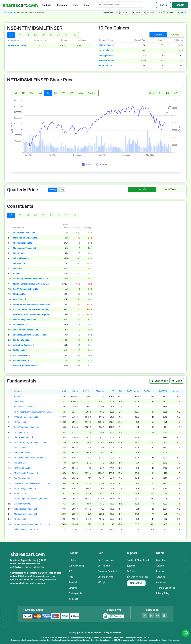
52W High (87, 391)
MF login (102, 582)
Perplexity (149, 13)
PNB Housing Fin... (108, 45)
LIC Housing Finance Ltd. (24, 233)
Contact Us (136, 583)
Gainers (158, 35)
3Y (56, 93)
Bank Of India (19, 253)
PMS (71, 577)
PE (113, 391)
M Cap (75, 391)
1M (24, 93)
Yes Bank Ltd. (19, 263)
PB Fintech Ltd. (20, 350)
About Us (161, 577)
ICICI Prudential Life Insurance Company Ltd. (32, 309)
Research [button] (62, 5)
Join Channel (166, 13)
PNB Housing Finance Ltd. (25, 320)
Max (81, 93)
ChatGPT (124, 13)
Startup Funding (76, 566)
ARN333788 (39, 567)
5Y (63, 93)
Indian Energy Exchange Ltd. (26, 330)
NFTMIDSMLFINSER (17, 46)
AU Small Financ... (107, 61)
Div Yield (176, 391)
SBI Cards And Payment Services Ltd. (30, 335)
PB (120, 391)
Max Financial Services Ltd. (25, 238)
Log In (163, 5)
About (87, 5)
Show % (142, 189)
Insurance (73, 599)
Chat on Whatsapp (139, 577)
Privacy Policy (163, 593)
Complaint (161, 582)
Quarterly (52, 190)
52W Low (100, 391)
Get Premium (104, 566)
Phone (133, 571)
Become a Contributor (108, 571)
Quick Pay (161, 560)
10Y (72, 93)
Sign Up (180, 5)
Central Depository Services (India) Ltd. (31, 279)
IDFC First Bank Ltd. (22, 355)
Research (73, 582)
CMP (64, 391)
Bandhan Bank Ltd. (22, 360)
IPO (70, 571)
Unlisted (73, 560)
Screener (73, 588)
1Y (48, 93)
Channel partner (105, 577)
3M (32, 93)
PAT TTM (163, 391)
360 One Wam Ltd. (21, 340)
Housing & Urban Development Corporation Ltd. (32, 314)
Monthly (61, 190)
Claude (136, 13)
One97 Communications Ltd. (26, 289)
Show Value (170, 189)
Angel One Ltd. (106, 66)
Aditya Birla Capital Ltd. (24, 345)
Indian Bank (18, 269)
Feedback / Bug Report (138, 560)
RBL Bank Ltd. (19, 294)
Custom (92, 93)
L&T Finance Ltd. (21, 325)
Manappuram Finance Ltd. (25, 248)
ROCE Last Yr (133, 391)
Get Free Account (106, 560)
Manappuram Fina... (108, 55)
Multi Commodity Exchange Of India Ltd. (31, 284)
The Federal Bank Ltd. (23, 243)
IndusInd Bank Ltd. (21, 258)
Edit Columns (160, 381)
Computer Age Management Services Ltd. (32, 304)
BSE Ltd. (17, 274)
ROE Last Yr (149, 391)
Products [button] (47, 5)
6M (40, 93)
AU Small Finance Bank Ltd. (25, 366)
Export (177, 381)
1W (15, 93)
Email (133, 566)
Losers (175, 35)
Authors (160, 566)
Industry (160, 571)
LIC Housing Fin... (107, 50)
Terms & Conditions (166, 588)
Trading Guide (75, 593)
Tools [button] (76, 5)
